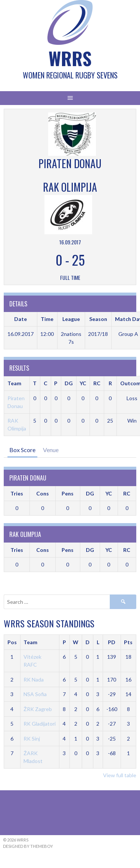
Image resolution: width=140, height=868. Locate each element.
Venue (51, 450)
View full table (120, 775)
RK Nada (34, 679)
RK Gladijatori (40, 724)
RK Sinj (32, 739)
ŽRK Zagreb (38, 709)
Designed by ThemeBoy (28, 846)
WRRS (70, 58)
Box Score (22, 450)
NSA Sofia (35, 694)
